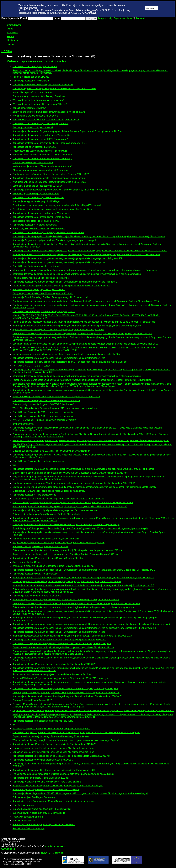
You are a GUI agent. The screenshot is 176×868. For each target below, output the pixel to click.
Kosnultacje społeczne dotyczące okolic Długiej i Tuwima (40, 124)
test (14, 725)
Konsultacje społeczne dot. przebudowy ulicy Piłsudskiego (41, 217)
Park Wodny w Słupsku (24, 821)
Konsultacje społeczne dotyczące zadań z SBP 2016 (38, 198)
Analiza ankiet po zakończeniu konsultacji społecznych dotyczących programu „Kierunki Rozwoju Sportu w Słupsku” (70, 506)
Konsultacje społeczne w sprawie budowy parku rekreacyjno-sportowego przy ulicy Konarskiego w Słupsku (65, 689)
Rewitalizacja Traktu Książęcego (28, 828)
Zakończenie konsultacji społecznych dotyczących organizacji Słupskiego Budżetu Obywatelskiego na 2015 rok (67, 550)
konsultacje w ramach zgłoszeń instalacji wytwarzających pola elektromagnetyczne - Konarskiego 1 (61, 286)
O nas (10, 29)
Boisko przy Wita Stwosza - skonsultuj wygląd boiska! (39, 229)
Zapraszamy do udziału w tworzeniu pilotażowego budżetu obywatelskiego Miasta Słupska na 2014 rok (63, 647)
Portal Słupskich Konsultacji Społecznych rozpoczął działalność (44, 825)
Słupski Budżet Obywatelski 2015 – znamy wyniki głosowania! (43, 412)
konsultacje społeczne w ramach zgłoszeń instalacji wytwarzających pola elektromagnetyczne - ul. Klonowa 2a (67, 582)
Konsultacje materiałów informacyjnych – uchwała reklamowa (43, 85)
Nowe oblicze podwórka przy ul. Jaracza (32, 92)
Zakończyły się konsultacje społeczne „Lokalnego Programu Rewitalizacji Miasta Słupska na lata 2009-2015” (66, 692)
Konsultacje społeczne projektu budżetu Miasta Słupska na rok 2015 (46, 400)
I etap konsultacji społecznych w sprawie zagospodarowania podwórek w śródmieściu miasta (58, 499)
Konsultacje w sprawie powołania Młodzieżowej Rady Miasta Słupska (47, 782)
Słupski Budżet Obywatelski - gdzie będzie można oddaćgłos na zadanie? (49, 491)
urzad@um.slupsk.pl (55, 846)
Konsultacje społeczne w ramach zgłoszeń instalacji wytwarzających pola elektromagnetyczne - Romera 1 (65, 282)
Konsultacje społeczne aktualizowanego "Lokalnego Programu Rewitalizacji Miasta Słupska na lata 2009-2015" (67, 696)
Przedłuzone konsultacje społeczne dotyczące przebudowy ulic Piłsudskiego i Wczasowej (57, 205)
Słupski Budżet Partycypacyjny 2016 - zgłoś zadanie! (39, 290)
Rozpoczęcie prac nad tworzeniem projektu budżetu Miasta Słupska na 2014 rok (52, 674)
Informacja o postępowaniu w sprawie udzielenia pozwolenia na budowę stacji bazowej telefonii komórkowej (66, 600)
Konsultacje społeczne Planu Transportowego (35, 574)
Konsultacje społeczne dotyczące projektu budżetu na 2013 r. (43, 760)
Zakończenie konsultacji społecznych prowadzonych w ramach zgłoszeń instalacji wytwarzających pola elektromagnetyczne (73, 607)
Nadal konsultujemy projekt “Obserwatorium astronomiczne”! (42, 166)
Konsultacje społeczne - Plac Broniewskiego (34, 495)
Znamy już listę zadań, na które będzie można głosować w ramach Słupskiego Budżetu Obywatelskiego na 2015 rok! (70, 473)
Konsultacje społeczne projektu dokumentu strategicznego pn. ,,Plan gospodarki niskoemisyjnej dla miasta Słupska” (70, 362)
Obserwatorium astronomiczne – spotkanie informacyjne (40, 170)
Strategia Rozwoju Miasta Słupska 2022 (32, 700)
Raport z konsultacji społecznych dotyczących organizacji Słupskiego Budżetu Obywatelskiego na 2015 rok (65, 554)
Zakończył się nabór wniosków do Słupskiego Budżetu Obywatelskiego (47, 514)
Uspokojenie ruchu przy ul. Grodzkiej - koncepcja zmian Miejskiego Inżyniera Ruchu (54, 748)
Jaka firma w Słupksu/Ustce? (27, 562)
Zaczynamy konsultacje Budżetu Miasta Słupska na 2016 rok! (43, 293)
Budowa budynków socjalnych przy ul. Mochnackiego (39, 813)
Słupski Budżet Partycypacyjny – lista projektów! (36, 266)
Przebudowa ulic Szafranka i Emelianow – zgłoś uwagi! (40, 151)
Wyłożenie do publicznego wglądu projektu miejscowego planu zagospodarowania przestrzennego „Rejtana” (66, 740)
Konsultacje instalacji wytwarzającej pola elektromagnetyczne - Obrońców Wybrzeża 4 (55, 510)
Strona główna (14, 25)
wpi (14, 465)
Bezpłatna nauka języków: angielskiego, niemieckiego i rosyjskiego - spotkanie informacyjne (58, 786)
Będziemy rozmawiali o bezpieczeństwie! (33, 127)
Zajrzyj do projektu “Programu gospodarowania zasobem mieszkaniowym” (49, 112)
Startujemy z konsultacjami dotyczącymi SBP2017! (37, 186)
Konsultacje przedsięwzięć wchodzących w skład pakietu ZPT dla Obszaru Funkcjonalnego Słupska (62, 644)
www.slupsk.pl (8, 849)
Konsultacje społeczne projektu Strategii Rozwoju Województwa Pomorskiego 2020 (54, 770)
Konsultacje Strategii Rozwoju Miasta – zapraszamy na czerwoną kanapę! (49, 178)
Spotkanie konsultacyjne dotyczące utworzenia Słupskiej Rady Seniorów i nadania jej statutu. (58, 330)
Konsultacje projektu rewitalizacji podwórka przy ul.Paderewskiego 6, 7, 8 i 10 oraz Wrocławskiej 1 (61, 190)
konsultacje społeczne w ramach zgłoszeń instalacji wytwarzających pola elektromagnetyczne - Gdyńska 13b (66, 354)
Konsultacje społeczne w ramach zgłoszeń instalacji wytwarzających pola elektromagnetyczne (59, 262)
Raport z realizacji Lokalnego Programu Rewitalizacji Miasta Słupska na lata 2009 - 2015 (56, 397)
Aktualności (13, 33)
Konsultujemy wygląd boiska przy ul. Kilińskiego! (36, 201)
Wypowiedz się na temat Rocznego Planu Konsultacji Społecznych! (46, 120)
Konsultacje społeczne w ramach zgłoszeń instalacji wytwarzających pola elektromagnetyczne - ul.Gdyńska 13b (68, 258)
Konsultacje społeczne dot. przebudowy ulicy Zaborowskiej (41, 135)
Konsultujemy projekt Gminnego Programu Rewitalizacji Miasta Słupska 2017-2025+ (54, 88)
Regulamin (141, 18)
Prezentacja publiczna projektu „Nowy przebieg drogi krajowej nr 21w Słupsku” (51, 729)
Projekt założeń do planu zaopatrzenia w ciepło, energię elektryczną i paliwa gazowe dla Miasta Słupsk (63, 774)
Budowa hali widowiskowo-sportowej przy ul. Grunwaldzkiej (42, 809)
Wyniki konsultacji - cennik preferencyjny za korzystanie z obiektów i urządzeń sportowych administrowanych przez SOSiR (73, 503)
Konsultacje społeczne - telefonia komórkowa (35, 225)
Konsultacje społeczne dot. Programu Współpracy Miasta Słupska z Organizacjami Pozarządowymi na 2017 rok (68, 131)
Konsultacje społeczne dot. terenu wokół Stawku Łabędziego (42, 159)
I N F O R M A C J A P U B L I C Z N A (31, 366)
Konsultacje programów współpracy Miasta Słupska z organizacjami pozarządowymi (54, 801)
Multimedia (12, 40)
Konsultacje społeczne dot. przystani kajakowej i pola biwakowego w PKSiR (50, 143)
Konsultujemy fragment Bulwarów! (29, 108)
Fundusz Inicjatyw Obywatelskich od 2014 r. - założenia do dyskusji (46, 790)
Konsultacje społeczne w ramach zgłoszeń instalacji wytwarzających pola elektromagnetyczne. (59, 640)
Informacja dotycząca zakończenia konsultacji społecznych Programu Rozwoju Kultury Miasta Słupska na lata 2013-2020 (72, 636)
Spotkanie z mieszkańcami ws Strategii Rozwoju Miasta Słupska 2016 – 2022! (51, 174)
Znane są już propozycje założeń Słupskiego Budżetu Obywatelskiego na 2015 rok (53, 566)
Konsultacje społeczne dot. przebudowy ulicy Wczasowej (41, 213)
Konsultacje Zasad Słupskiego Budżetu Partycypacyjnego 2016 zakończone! (50, 297)
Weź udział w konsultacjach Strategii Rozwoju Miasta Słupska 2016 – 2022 (49, 182)
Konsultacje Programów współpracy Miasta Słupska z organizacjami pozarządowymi (54, 240)
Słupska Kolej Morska (23, 805)
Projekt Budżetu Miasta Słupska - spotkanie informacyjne (41, 278)
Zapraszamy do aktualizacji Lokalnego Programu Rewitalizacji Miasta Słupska (51, 736)
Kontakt (11, 44)
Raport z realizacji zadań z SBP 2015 (31, 77)
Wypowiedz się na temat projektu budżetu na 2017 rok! (40, 104)
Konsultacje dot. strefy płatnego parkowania (34, 147)
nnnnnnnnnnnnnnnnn (23, 424)
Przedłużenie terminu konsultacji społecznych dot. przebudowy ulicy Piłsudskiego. (53, 209)
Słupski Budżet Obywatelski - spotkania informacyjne (39, 461)
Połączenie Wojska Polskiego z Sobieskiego (34, 797)
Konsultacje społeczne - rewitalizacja (31, 81)
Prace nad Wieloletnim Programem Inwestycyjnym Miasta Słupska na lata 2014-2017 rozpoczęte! (61, 678)
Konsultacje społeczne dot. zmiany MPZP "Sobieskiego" (40, 139)
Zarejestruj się (105, 18)
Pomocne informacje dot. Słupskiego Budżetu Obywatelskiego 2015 (46, 539)
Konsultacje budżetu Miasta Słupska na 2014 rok (37, 596)
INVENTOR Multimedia (52, 853)
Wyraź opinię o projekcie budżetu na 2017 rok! (35, 116)
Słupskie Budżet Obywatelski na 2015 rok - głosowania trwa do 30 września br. (51, 451)
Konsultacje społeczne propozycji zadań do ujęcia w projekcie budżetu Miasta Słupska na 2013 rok (61, 756)
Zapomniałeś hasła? (124, 18)
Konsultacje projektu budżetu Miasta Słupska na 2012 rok (41, 778)
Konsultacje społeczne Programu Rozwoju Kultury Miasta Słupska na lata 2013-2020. (55, 744)
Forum (10, 36)
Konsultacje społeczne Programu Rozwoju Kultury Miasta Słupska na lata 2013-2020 (54, 664)
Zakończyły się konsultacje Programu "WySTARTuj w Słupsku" (43, 404)
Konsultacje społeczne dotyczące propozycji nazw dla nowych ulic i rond (48, 233)
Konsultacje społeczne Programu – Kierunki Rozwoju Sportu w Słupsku (48, 558)
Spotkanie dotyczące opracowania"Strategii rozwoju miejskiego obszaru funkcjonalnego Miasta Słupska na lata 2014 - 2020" (74, 483)
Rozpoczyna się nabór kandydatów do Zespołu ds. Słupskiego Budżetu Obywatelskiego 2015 (59, 543)
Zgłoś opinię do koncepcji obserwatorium (33, 162)
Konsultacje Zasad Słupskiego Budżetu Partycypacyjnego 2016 (44, 312)
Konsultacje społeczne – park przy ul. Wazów (35, 67)
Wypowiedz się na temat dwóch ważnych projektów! (38, 100)
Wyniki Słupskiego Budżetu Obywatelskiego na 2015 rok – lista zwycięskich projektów (55, 408)
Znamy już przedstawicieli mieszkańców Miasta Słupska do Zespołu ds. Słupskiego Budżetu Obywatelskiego (66, 525)
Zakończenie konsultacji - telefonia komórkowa (36, 221)
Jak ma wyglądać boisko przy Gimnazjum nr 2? (36, 194)
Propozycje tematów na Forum (28, 817)
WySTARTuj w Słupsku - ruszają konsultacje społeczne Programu (45, 420)
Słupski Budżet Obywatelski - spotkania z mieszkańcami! (40, 546)
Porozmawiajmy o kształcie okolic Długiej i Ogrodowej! (39, 96)
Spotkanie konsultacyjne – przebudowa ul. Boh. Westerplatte (42, 155)
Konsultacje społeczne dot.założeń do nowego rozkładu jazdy (43, 721)
